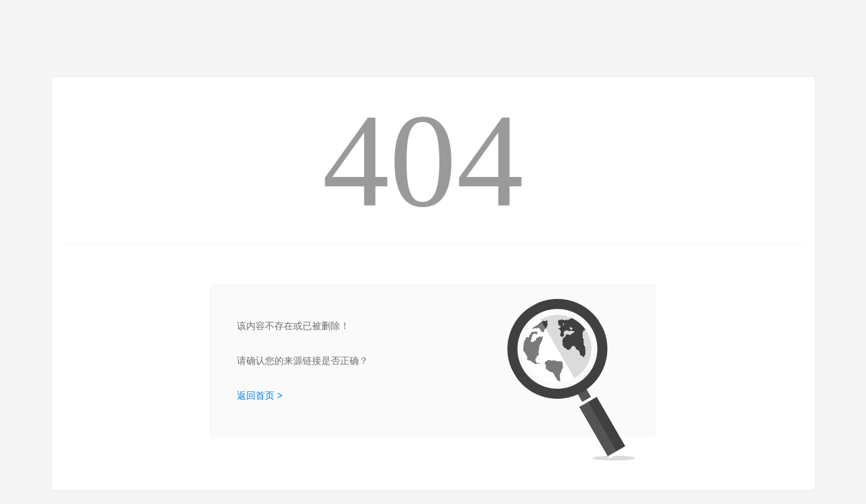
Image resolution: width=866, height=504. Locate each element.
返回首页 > (260, 395)
